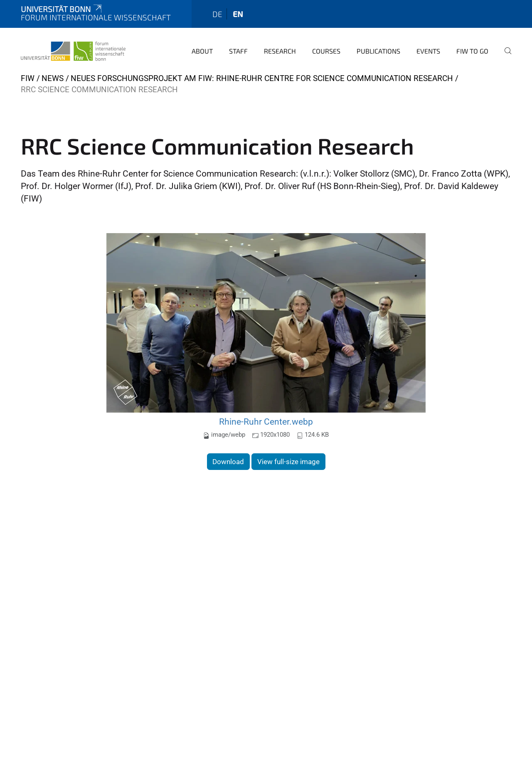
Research (280, 51)
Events (428, 51)
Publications (378, 51)
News (53, 78)
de (217, 14)
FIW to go (472, 51)
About (202, 51)
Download (228, 462)
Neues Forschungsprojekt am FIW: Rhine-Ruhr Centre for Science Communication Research (262, 78)
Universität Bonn (62, 9)
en (238, 14)
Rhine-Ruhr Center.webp (266, 422)
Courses (326, 51)
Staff (238, 51)
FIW (28, 78)
